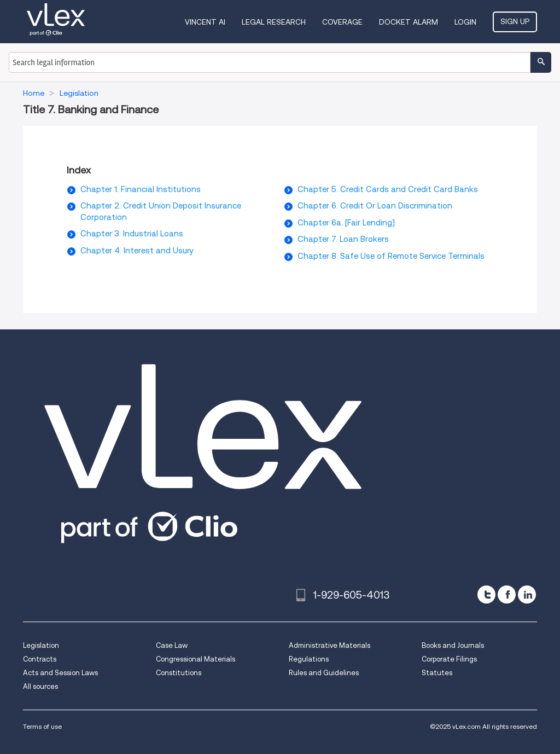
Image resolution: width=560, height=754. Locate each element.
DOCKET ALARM (409, 22)
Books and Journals (453, 645)
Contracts (40, 659)
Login (465, 22)
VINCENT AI (205, 22)
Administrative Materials (329, 645)
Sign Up (515, 21)
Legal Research (274, 22)
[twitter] (486, 594)
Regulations (309, 659)
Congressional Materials (196, 659)
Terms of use (42, 726)
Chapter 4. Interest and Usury (137, 251)
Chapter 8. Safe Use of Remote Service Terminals (391, 256)
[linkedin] (527, 594)
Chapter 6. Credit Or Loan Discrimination (375, 206)
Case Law (172, 645)
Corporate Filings (449, 659)
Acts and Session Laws (60, 673)
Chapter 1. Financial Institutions (141, 189)
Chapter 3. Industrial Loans (132, 234)
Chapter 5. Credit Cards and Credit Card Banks (388, 189)
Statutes (437, 673)
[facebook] (507, 594)
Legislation (41, 645)
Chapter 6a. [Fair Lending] (346, 223)
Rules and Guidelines (324, 673)
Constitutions (179, 673)
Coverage (342, 22)
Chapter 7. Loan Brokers (343, 239)
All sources (40, 686)
